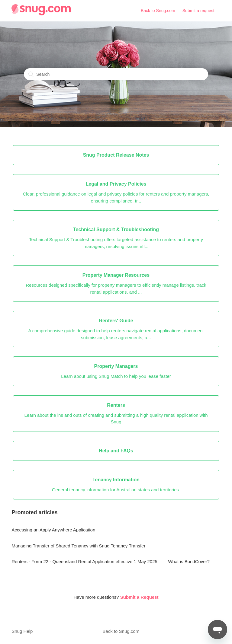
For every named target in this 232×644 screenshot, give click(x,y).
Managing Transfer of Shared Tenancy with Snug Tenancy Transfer (78, 546)
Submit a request (198, 11)
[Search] (116, 74)
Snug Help (22, 631)
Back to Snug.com (158, 11)
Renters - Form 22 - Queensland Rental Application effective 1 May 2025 (84, 561)
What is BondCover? (189, 561)
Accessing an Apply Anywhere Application (53, 530)
